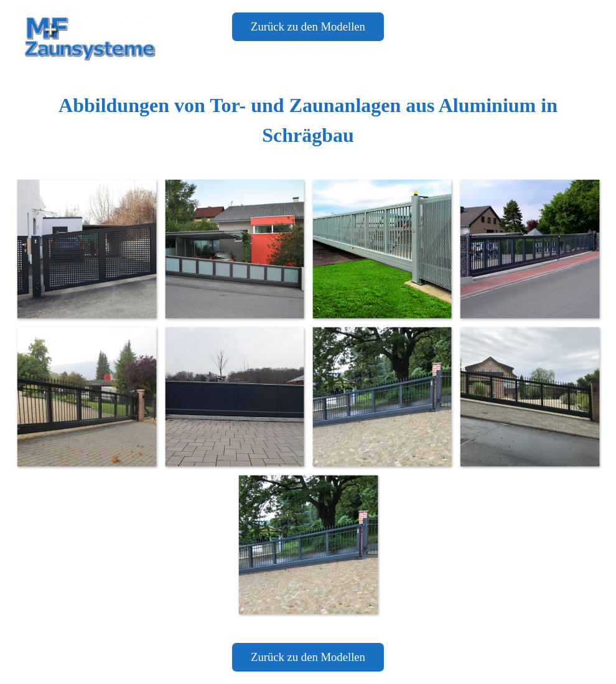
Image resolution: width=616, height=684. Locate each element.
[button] (86, 249)
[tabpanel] (308, 120)
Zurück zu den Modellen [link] (308, 26)
